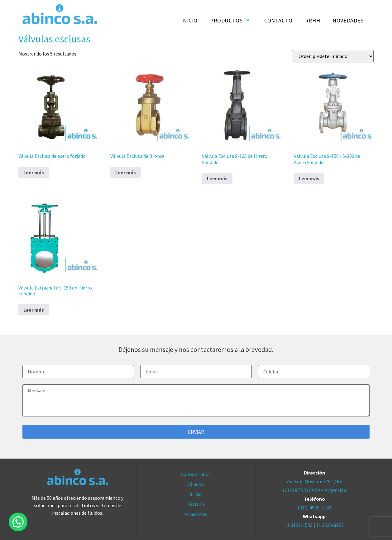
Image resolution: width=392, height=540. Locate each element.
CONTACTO (278, 20)
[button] (18, 522)
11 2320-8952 (330, 525)
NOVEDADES (348, 20)
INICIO (189, 20)
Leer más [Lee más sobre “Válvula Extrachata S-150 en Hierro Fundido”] (34, 310)
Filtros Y (196, 504)
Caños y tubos (196, 474)
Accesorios (196, 514)
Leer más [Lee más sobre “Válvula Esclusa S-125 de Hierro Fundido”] (217, 178)
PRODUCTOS (231, 20)
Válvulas (196, 484)
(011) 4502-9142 (314, 508)
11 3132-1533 (299, 525)
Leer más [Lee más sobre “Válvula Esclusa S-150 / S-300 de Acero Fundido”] (309, 178)
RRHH (313, 20)
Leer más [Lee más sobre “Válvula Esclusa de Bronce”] (126, 173)
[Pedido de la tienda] (333, 56)
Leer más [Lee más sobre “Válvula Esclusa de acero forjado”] (34, 173)
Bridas (196, 494)
